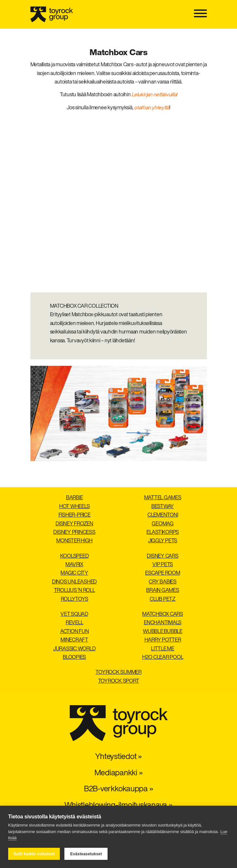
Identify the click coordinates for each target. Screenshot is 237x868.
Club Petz (163, 599)
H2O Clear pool (163, 658)
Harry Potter (163, 640)
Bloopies (74, 658)
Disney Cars (162, 556)
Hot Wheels (75, 507)
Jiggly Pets (163, 541)
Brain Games (162, 591)
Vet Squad (74, 614)
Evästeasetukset (86, 854)
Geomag (163, 524)
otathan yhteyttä (152, 108)
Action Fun (75, 632)
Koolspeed (75, 556)
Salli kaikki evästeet (34, 854)
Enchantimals (163, 623)
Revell (75, 623)
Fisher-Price (75, 515)
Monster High (74, 541)
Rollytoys (75, 599)
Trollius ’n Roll (75, 591)
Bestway (163, 507)
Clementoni (163, 515)
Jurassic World (75, 649)
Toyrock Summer (119, 673)
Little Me (163, 649)
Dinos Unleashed (74, 582)
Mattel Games (163, 498)
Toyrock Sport (119, 681)
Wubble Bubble (163, 632)
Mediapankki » (119, 773)
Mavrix (74, 565)
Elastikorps (163, 533)
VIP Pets (163, 565)
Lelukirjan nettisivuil (152, 95)
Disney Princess (74, 533)
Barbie (75, 498)
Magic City (74, 573)
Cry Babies (163, 582)
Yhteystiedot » (119, 757)
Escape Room (162, 573)
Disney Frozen (74, 524)
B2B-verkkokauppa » (119, 789)
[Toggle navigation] (200, 14)
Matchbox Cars (163, 614)
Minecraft (74, 640)
